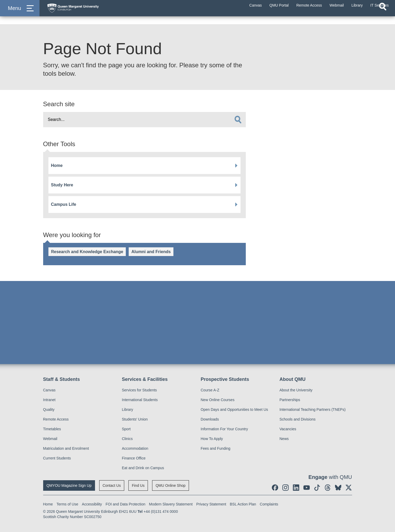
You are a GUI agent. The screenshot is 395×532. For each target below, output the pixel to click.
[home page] (95, 12)
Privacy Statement (211, 504)
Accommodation (135, 448)
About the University (296, 390)
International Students (140, 400)
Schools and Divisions (297, 419)
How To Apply (212, 439)
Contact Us (112, 485)
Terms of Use (67, 504)
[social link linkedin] (296, 488)
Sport (126, 429)
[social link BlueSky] (338, 488)
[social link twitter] (349, 488)
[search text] (144, 120)
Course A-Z (210, 390)
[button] (20, 14)
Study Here (62, 185)
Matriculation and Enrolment (66, 448)
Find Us (138, 485)
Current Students (57, 458)
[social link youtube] (307, 488)
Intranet (49, 400)
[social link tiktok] (317, 488)
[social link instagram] (286, 488)
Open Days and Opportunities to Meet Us (234, 410)
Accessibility (92, 504)
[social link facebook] (275, 488)
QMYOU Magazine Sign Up (69, 485)
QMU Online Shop (171, 485)
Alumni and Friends (151, 252)
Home (57, 165)
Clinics (127, 439)
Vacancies (288, 429)
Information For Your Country (224, 429)
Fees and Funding (216, 448)
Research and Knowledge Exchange (87, 252)
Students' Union (135, 419)
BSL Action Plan (243, 504)
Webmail (50, 439)
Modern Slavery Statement (171, 504)
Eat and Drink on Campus (143, 468)
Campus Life (64, 204)
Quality (49, 410)
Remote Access (56, 419)
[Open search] (383, 17)
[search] (238, 120)
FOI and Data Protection (125, 504)
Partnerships (290, 400)
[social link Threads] (328, 488)
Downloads (210, 419)
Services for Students (139, 390)
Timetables (52, 429)
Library (127, 410)
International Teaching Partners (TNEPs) (312, 410)
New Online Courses (218, 400)
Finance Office (134, 458)
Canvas (49, 390)
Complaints (269, 504)
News (284, 439)
